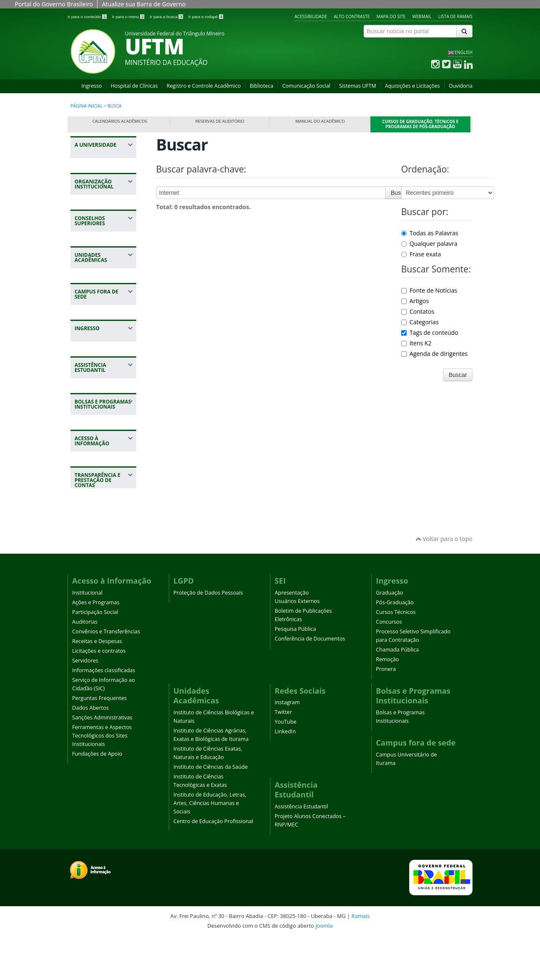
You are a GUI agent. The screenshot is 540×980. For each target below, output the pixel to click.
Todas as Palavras (430, 233)
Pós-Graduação (395, 645)
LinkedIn (285, 774)
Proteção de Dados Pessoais (208, 635)
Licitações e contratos (99, 693)
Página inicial (86, 106)
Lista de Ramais (455, 16)
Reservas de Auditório (220, 121)
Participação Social (95, 655)
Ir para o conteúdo (88, 17)
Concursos (389, 664)
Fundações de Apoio (97, 796)
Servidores (85, 703)
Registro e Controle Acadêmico (204, 86)
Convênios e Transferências (106, 674)
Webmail (422, 16)
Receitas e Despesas (97, 684)
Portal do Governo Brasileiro (54, 4)
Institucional (87, 635)
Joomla (324, 968)
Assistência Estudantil (301, 849)
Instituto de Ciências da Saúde (211, 810)
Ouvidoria (461, 86)
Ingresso (92, 86)
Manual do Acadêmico (320, 121)
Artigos (415, 301)
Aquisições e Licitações (412, 86)
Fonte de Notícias (429, 290)
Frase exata (421, 254)
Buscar (400, 193)
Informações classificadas (104, 713)
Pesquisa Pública (295, 672)
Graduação (389, 635)
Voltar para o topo (444, 582)
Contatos (418, 311)
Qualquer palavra (429, 244)
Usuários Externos (297, 644)
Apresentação (292, 635)
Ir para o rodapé (206, 17)
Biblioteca (262, 86)
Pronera (386, 712)
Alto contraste (352, 16)
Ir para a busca (167, 17)
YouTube (286, 765)
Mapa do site (391, 16)
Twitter (283, 755)
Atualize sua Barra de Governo (144, 4)
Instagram (287, 745)
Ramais (360, 959)
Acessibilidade (311, 16)
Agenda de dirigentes (435, 354)
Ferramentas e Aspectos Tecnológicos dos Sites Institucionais (102, 778)
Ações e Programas (96, 645)
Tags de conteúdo (430, 332)
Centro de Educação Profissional (213, 864)
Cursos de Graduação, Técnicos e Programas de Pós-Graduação (420, 124)
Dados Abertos (90, 750)
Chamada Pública (397, 692)
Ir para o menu (129, 17)
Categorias (420, 322)
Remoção (387, 702)
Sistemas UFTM (358, 86)
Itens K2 (416, 343)
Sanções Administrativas (102, 760)
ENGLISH (464, 52)
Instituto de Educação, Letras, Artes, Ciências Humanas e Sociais (210, 846)
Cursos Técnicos (396, 655)
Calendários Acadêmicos (120, 121)
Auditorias (85, 664)
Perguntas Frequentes (99, 741)
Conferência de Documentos (310, 681)
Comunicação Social (306, 86)
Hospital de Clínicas (134, 86)
